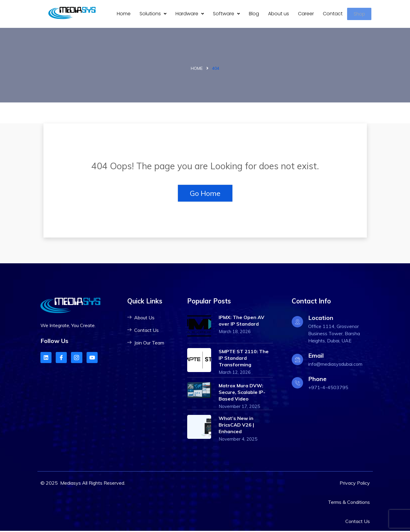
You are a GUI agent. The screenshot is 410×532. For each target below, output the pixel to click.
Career (306, 14)
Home (124, 14)
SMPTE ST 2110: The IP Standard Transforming (244, 359)
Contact (333, 14)
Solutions (153, 14)
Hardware (190, 14)
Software (226, 14)
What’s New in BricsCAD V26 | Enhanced (236, 426)
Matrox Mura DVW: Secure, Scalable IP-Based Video (242, 393)
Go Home (205, 194)
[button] (153, 14)
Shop (360, 15)
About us (279, 14)
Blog (254, 14)
